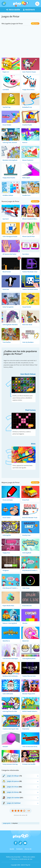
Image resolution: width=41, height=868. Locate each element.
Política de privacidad (13, 857)
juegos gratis (7, 823)
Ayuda (12, 849)
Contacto (19, 849)
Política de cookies (29, 857)
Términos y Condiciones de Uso (22, 859)
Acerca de (28, 849)
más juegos (35, 23)
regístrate (29, 10)
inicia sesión (13, 10)
